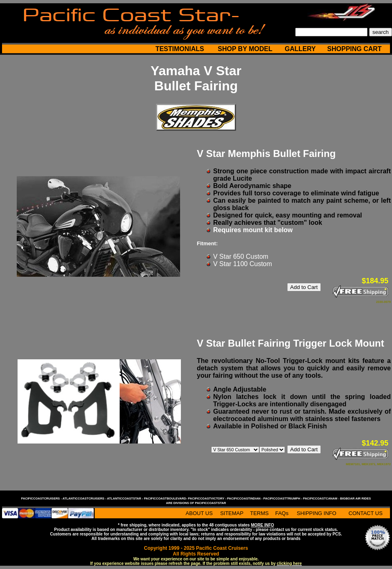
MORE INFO (262, 525)
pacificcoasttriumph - (283, 498)
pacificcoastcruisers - (42, 498)
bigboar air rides (356, 498)
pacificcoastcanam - (322, 498)
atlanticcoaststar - (125, 498)
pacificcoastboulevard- (166, 498)
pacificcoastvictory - (207, 498)
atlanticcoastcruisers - (85, 498)
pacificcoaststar (210, 503)
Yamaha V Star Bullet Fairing (196, 78)
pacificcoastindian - (245, 498)
